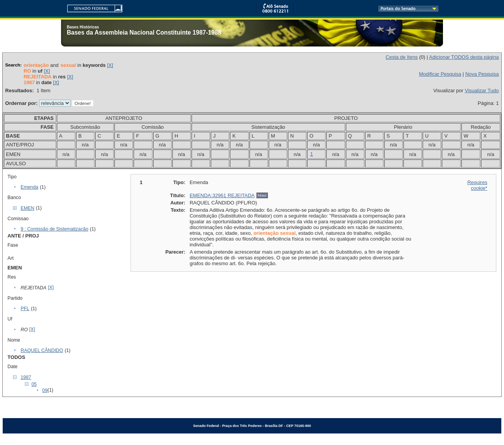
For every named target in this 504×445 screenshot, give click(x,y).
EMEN (28, 208)
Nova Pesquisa (482, 74)
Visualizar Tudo (482, 90)
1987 (26, 377)
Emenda (30, 187)
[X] (110, 65)
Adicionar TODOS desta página (464, 57)
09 (45, 390)
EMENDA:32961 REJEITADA (222, 195)
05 (34, 384)
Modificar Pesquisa (440, 74)
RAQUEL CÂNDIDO (42, 350)
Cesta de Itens (402, 57)
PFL (25, 309)
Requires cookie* (477, 185)
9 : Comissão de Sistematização (55, 229)
